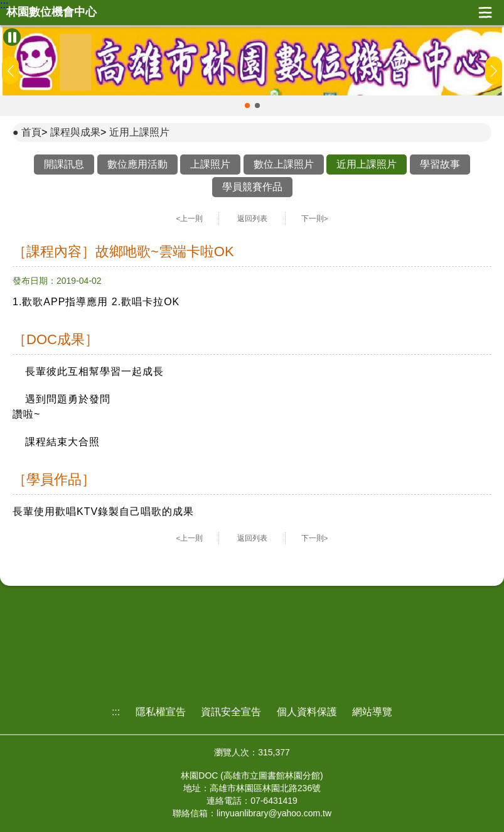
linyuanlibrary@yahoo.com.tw (274, 813)
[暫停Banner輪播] (12, 37)
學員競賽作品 (252, 187)
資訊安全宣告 (231, 712)
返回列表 (252, 219)
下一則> (315, 219)
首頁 (31, 132)
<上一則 (190, 219)
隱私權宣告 (161, 712)
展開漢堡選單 (485, 13)
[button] (247, 105)
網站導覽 (372, 712)
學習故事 (440, 164)
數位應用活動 (137, 164)
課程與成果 (75, 132)
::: (4, 5)
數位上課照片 (284, 164)
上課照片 (210, 164)
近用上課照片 (139, 132)
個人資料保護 (307, 712)
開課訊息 (64, 164)
